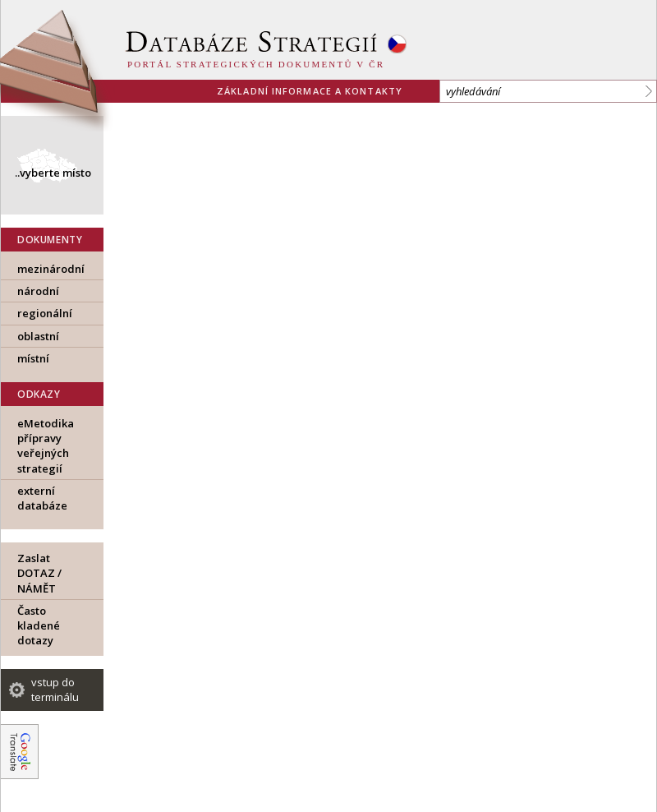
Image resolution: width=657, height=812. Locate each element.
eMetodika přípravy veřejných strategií (46, 446)
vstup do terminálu (55, 690)
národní (38, 291)
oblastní (38, 336)
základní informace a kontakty (310, 91)
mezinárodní (51, 269)
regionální (45, 313)
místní (33, 358)
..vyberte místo (53, 173)
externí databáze (42, 498)
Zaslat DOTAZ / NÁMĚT (39, 573)
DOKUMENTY (50, 240)
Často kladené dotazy (39, 625)
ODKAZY (39, 394)
